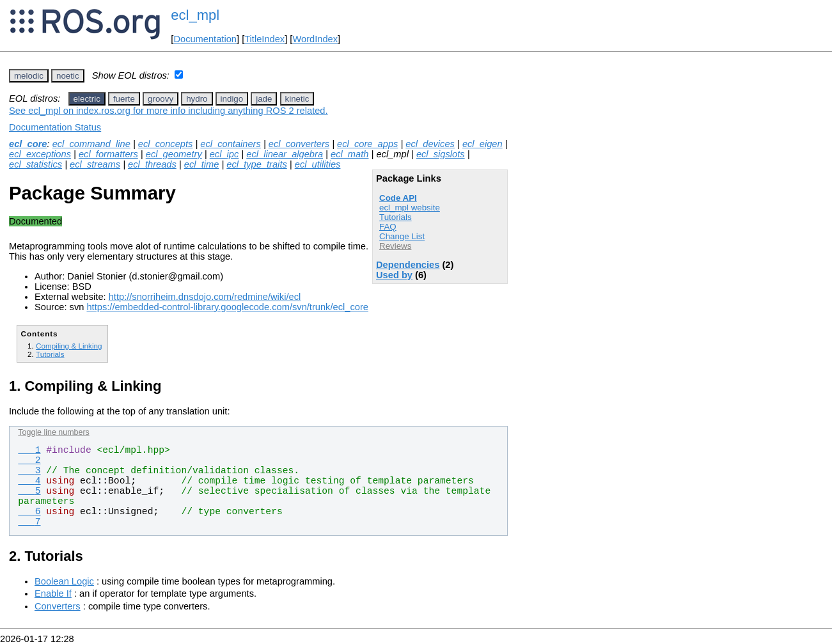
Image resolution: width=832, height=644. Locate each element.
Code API (398, 198)
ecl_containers (231, 144)
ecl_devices (430, 144)
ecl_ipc (224, 154)
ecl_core (28, 144)
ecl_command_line (91, 144)
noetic (68, 76)
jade (264, 99)
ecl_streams (95, 164)
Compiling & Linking (69, 346)
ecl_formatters (108, 154)
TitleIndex (264, 39)
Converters (58, 606)
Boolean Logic (64, 581)
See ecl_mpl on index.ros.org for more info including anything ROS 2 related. (169, 111)
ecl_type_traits (257, 164)
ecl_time (202, 164)
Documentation (205, 39)
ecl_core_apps (367, 144)
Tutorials (396, 217)
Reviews (395, 246)
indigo (232, 99)
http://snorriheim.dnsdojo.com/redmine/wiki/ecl (205, 297)
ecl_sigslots (441, 154)
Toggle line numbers (53, 432)
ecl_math (349, 154)
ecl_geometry (174, 154)
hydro (197, 99)
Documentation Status (55, 127)
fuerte (124, 99)
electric (87, 99)
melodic (29, 76)
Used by (394, 275)
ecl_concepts (166, 144)
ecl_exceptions (40, 154)
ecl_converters (299, 144)
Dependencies (408, 265)
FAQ (388, 227)
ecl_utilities (318, 164)
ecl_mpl (195, 15)
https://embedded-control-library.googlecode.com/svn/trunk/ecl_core (227, 307)
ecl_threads (152, 164)
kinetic (297, 99)
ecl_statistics (35, 164)
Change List (402, 236)
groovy (161, 99)
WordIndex (315, 39)
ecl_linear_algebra (285, 154)
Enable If (53, 593)
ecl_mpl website (410, 208)
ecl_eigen (483, 144)
